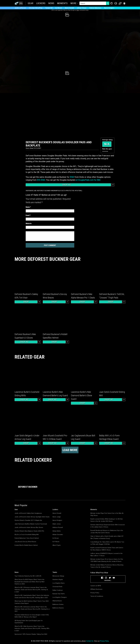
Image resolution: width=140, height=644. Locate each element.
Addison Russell (58, 527)
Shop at (68, 185)
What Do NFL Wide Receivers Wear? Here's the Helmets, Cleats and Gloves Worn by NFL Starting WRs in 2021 (32, 628)
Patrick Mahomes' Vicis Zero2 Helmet (27, 538)
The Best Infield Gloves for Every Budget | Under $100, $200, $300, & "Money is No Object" (32, 616)
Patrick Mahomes (95, 8)
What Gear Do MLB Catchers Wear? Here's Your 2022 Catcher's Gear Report (32, 602)
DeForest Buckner (44, 191)
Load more (70, 450)
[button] (124, 3)
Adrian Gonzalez (58, 535)
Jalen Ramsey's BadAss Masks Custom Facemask (31, 524)
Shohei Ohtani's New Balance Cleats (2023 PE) (29, 531)
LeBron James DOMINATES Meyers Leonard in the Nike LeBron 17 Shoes (106, 555)
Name (28, 207)
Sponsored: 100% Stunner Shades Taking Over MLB (31, 634)
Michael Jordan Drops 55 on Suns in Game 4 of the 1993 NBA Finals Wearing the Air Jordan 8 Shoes (107, 560)
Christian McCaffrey (36, 8)
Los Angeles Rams (59, 583)
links (78, 10)
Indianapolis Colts (58, 191)
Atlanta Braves (57, 601)
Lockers (41, 4)
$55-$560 (41, 180)
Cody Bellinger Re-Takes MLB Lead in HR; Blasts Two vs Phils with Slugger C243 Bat (107, 543)
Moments (62, 4)
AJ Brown (59, 8)
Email (28, 215)
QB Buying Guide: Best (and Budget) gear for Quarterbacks (29, 622)
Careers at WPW (96, 586)
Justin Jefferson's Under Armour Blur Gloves (29, 527)
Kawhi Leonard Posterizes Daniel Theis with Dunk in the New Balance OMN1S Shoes (107, 549)
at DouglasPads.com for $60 (88, 180)
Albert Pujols (57, 545)
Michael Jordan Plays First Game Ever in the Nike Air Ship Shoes (107, 514)
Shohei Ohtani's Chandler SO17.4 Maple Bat (28, 520)
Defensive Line (31, 191)
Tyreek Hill (49, 8)
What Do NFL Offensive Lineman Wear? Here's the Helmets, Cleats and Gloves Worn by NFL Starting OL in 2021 (31, 590)
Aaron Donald (69, 8)
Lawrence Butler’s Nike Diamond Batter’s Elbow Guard (82, 395)
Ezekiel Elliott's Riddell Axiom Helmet (26, 545)
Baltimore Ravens (58, 608)
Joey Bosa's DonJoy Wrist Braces (25, 542)
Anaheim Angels (58, 579)
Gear (31, 4)
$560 (72, 177)
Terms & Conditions (97, 596)
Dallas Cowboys (58, 590)
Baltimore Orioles (58, 604)
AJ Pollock (56, 542)
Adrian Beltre (57, 531)
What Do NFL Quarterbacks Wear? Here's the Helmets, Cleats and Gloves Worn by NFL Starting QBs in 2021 (32, 596)
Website (29, 223)
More (73, 4)
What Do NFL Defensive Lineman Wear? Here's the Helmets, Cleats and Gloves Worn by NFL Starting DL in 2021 (32, 609)
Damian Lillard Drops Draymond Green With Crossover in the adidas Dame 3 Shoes (108, 526)
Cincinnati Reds (57, 587)
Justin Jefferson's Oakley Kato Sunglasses (28, 513)
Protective (70, 191)
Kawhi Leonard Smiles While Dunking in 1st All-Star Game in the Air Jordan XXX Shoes (107, 520)
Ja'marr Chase (82, 8)
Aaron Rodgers (109, 8)
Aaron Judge (57, 517)
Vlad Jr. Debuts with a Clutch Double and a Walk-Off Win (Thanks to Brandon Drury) (107, 537)
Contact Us (90, 641)
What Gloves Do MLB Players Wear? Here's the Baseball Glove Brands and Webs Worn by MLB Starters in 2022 (29, 582)
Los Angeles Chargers (60, 597)
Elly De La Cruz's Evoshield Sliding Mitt (27, 535)
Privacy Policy (95, 593)
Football (79, 191)
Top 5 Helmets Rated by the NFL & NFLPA (28, 576)
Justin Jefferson (20, 8)
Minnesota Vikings (58, 576)
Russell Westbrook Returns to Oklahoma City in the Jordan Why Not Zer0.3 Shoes (107, 532)
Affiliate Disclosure (96, 589)
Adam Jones (57, 524)
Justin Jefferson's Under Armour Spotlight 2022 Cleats (32, 517)
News (51, 4)
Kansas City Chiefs (59, 594)
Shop (26, 302)
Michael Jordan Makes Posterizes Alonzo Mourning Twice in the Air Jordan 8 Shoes (107, 566)
